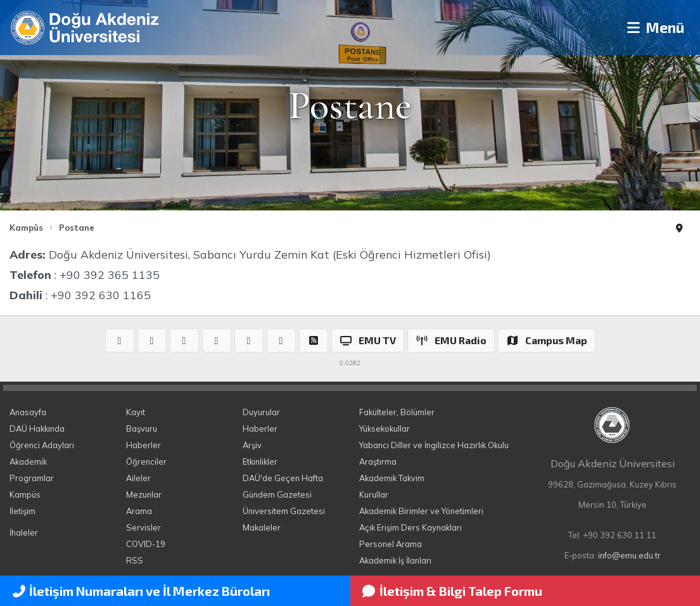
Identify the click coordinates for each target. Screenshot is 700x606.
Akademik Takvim (392, 478)
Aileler (138, 478)
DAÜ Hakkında (37, 429)
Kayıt (136, 412)
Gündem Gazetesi (277, 494)
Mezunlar (144, 494)
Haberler (143, 445)
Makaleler (262, 527)
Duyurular (261, 412)
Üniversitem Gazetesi (284, 511)
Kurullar (374, 494)
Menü (653, 28)
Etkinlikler (260, 461)
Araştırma (378, 461)
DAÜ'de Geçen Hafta (283, 478)
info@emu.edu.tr (629, 555)
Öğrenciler (146, 461)
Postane (77, 228)
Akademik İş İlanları (395, 560)
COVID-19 (146, 544)
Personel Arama (391, 544)
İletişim (22, 511)
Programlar (32, 478)
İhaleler (24, 532)
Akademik (28, 461)
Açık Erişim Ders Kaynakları (410, 527)
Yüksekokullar (385, 429)
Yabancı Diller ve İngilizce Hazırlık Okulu (434, 445)
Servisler (143, 527)
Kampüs (26, 228)
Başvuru (142, 429)
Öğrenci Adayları (42, 445)
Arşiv (252, 445)
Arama (139, 511)
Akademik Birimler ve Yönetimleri (421, 511)
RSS (135, 560)
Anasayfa (28, 412)
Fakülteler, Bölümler (397, 412)
